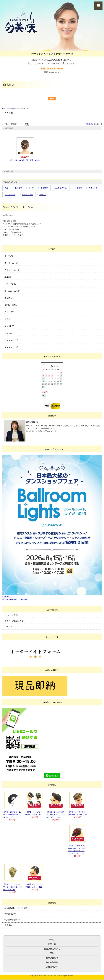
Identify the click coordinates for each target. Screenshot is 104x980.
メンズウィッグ (11, 340)
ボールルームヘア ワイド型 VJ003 (25, 160)
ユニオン (8, 277)
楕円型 (31, 188)
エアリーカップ (11, 263)
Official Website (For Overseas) (14, 599)
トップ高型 (78, 188)
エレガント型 (10, 195)
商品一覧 (52, 944)
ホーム (4, 108)
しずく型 (19, 188)
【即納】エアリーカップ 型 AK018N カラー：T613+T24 (13, 887)
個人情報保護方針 (12, 920)
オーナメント (10, 256)
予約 (52, 953)
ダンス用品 (9, 326)
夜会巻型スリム (60, 188)
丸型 (7, 188)
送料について (10, 914)
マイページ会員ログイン (15, 621)
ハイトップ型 (27, 195)
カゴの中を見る (11, 615)
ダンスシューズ (11, 347)
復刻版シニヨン (11, 305)
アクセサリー (10, 312)
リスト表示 (90, 124)
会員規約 (8, 925)
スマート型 (93, 188)
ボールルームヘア (14, 108)
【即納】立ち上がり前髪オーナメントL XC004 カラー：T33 (56, 815)
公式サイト (7, 597)
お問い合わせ (52, 958)
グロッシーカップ (12, 270)
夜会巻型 (44, 188)
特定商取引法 (52, 962)
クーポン (8, 626)
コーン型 (43, 195)
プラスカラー (10, 298)
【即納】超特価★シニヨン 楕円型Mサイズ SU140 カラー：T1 (13, 815)
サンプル (8, 333)
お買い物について (52, 949)
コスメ (7, 319)
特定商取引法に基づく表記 (16, 908)
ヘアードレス (10, 284)
